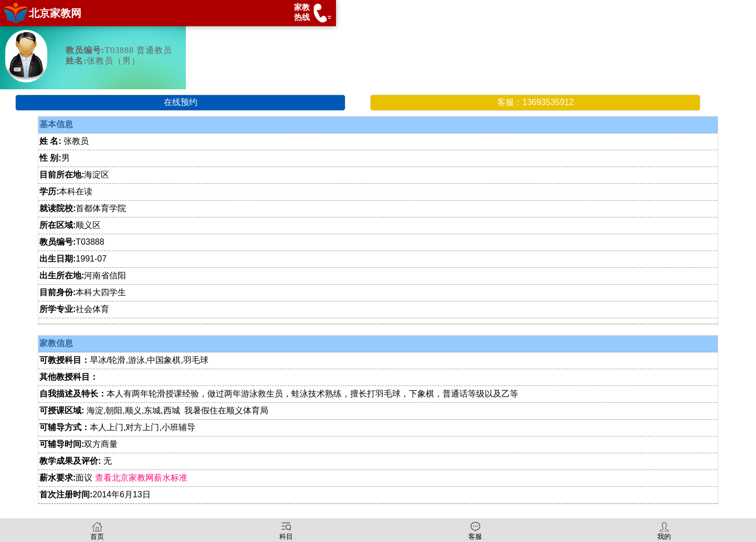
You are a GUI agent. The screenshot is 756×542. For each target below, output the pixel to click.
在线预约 (181, 102)
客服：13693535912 (535, 102)
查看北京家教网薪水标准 (141, 478)
